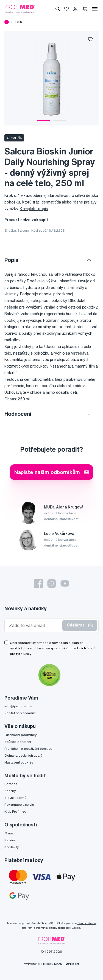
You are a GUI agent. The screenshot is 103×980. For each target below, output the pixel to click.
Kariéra (10, 840)
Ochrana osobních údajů (23, 755)
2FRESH (73, 964)
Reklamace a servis (19, 804)
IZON (58, 964)
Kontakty (12, 847)
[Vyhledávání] (58, 9)
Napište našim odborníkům (52, 472)
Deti (19, 22)
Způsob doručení (18, 742)
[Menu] (95, 9)
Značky (10, 791)
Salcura (23, 230)
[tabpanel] (51, 78)
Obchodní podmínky (20, 735)
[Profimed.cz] (20, 9)
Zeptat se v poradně (20, 713)
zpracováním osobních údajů (73, 648)
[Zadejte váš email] (35, 626)
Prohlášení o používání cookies (28, 749)
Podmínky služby (47, 928)
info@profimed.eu (19, 706)
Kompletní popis (34, 209)
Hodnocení (18, 414)
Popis (11, 260)
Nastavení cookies (19, 762)
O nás (9, 833)
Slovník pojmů (15, 798)
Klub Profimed (15, 811)
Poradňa (11, 784)
